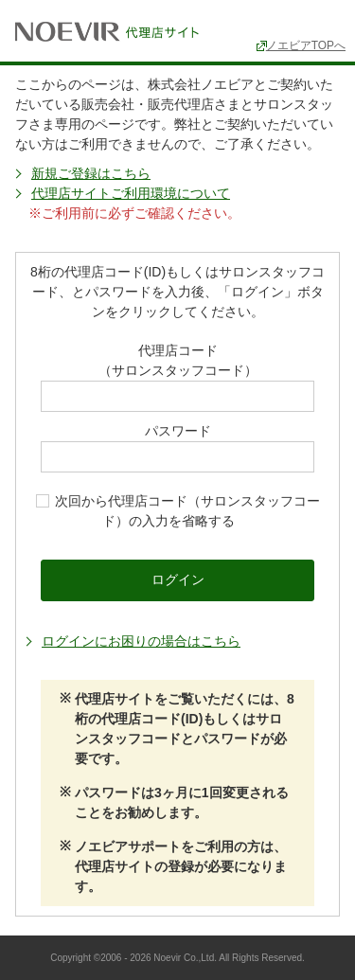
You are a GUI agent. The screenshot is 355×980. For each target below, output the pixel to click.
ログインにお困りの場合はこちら (141, 641)
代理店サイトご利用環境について (131, 193)
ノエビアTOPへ (306, 45)
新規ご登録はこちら (91, 173)
